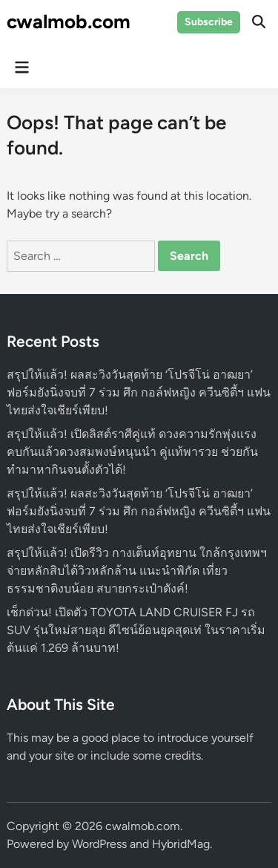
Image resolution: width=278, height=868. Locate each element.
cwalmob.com (69, 22)
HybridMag (181, 844)
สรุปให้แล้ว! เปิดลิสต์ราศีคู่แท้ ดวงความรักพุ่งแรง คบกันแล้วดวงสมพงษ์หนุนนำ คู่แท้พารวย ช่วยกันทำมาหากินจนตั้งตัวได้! (132, 452)
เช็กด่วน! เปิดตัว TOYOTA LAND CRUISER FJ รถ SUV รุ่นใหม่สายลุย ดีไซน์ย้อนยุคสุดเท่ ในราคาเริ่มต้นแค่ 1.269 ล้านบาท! (136, 630)
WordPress (99, 844)
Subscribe (209, 22)
